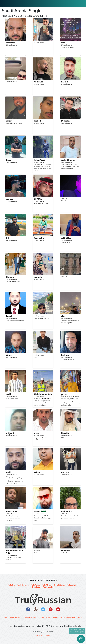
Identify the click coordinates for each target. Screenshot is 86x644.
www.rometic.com (43, 635)
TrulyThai (12, 585)
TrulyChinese (23, 585)
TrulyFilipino (59, 585)
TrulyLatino (37, 587)
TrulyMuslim (49, 587)
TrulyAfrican (47, 585)
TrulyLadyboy (73, 585)
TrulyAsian (35, 585)
